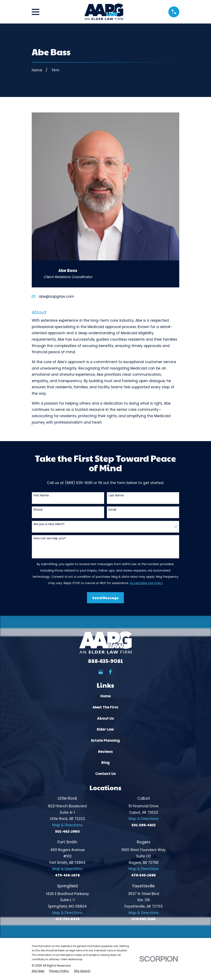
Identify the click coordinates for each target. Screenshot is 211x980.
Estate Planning (105, 740)
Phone (38, 510)
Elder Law (105, 729)
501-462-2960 (67, 831)
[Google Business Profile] (101, 672)
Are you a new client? (49, 524)
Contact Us (105, 774)
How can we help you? (50, 538)
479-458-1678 (67, 875)
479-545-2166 (144, 919)
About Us (105, 718)
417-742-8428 (67, 919)
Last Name (116, 495)
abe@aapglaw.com (56, 296)
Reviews (105, 752)
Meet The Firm (105, 707)
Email (112, 510)
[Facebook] (110, 672)
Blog (105, 763)
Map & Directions (67, 825)
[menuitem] (38, 971)
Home (105, 696)
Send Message (105, 598)
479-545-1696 (144, 875)
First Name (41, 495)
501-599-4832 (144, 825)
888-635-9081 (105, 661)
